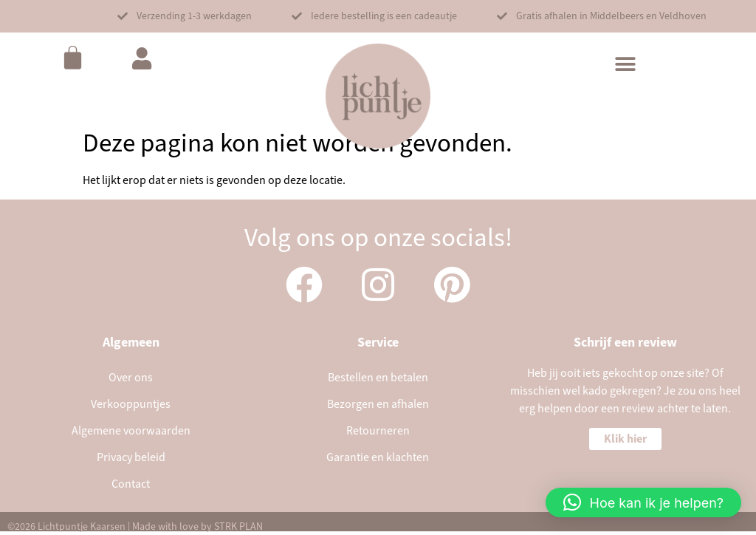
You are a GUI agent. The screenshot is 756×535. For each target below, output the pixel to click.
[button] (185, 16)
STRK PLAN (238, 527)
